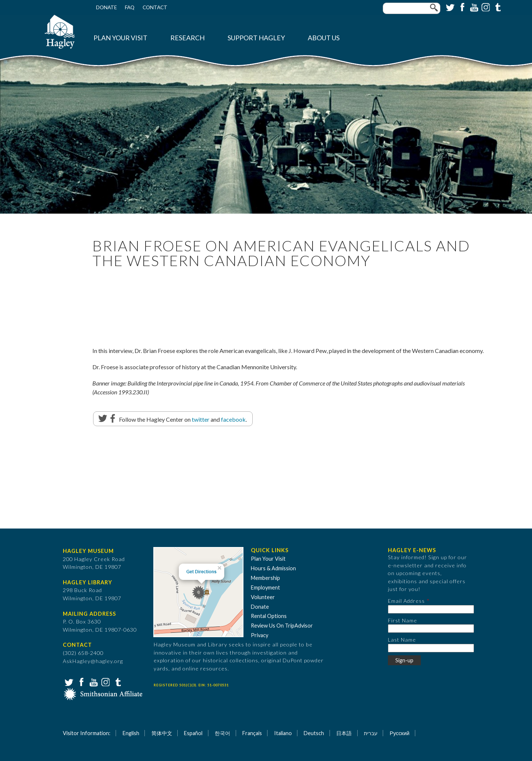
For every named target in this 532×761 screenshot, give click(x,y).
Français (252, 733)
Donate (106, 7)
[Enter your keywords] (412, 8)
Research (187, 38)
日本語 (344, 733)
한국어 (222, 733)
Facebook (461, 7)
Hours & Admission (273, 568)
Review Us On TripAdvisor (282, 626)
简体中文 (162, 733)
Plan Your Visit (120, 38)
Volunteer (263, 597)
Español (193, 733)
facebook (233, 419)
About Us (324, 38)
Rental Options (269, 616)
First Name (403, 620)
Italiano (283, 733)
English (131, 733)
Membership (265, 578)
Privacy (260, 635)
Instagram (485, 7)
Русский (400, 733)
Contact (155, 7)
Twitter (450, 7)
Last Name (402, 640)
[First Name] (431, 628)
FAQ (130, 7)
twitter (201, 419)
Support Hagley (256, 38)
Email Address (406, 601)
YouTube (473, 7)
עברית (371, 733)
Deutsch (314, 733)
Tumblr (497, 7)
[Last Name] (431, 648)
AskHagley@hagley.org (93, 661)
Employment (265, 587)
